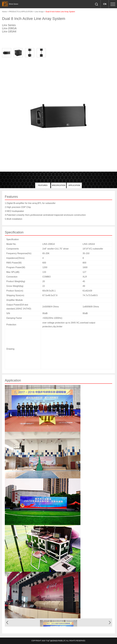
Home (4, 12)
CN (105, 4)
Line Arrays (39, 12)
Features (43, 185)
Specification (58, 185)
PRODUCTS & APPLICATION (21, 12)
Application (74, 185)
